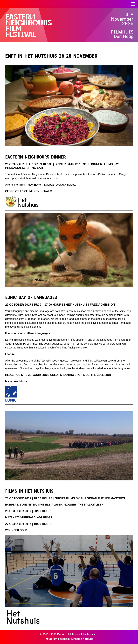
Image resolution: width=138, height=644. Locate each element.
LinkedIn (77, 639)
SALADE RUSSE (42, 517)
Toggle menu (133, 3)
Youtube (88, 639)
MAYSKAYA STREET (18, 517)
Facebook (64, 639)
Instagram (51, 639)
